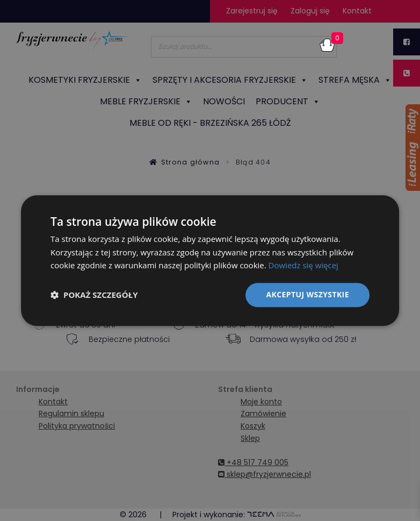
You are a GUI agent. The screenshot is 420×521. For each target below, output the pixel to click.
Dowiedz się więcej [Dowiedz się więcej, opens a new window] (303, 266)
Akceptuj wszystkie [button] (308, 294)
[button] (94, 295)
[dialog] (210, 260)
